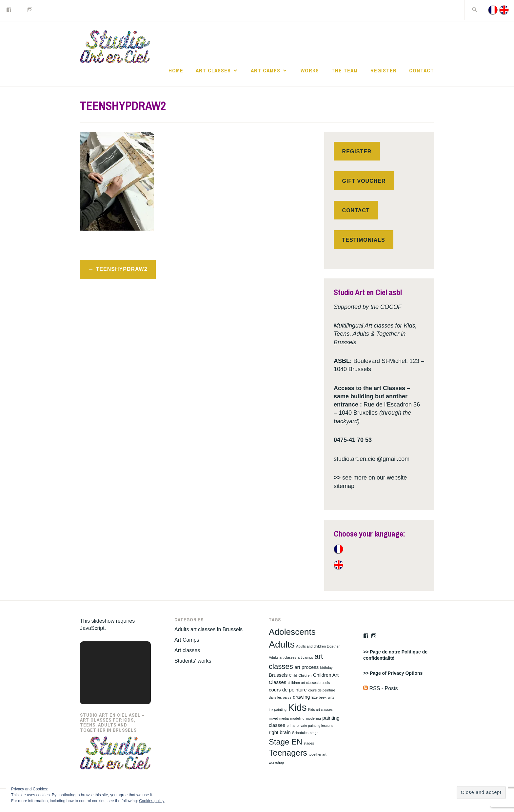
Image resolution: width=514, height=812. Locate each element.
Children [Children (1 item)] (305, 675)
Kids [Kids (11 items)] (297, 707)
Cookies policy (152, 801)
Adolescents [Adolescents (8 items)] (292, 632)
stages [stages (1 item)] (309, 743)
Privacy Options (405, 673)
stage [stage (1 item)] (314, 733)
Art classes (213, 70)
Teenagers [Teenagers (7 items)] (288, 753)
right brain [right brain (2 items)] (280, 732)
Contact (422, 70)
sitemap (344, 486)
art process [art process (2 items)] (306, 667)
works (310, 70)
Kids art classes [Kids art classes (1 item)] (320, 709)
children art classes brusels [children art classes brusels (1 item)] (309, 683)
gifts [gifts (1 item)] (331, 697)
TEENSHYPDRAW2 (122, 269)
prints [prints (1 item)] (291, 726)
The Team (345, 70)
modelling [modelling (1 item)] (313, 718)
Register (384, 70)
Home (176, 70)
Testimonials (364, 240)
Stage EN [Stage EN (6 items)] (286, 742)
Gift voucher (364, 181)
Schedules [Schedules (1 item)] (300, 733)
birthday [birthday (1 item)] (326, 668)
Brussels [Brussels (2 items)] (278, 675)
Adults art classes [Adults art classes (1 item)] (283, 657)
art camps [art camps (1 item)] (305, 657)
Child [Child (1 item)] (293, 675)
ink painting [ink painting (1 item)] (278, 709)
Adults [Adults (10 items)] (282, 644)
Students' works (193, 661)
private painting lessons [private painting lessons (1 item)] (315, 726)
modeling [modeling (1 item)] (297, 718)
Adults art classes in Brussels (208, 629)
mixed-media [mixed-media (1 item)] (279, 718)
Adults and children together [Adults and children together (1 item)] (318, 646)
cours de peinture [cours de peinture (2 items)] (288, 690)
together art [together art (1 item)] (317, 754)
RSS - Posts (381, 688)
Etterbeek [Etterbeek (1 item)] (319, 697)
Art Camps (266, 70)
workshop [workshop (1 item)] (276, 763)
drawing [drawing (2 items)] (301, 697)
